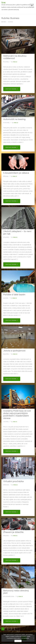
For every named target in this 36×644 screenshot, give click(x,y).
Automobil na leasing (14, 119)
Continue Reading (12, 89)
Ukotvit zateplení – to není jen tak (17, 232)
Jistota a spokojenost (14, 351)
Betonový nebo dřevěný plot (16, 592)
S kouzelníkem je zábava (16, 173)
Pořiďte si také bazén (14, 295)
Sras (3, 3)
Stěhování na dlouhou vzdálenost (15, 57)
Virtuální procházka (13, 481)
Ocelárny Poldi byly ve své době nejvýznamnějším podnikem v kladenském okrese (17, 414)
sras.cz (15, 62)
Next (17, 629)
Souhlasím (18, 641)
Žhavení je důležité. (14, 532)
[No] (34, 638)
